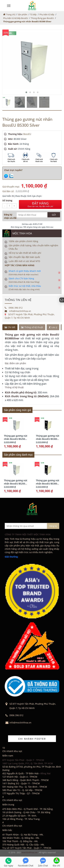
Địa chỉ (56, 862)
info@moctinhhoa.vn (18, 311)
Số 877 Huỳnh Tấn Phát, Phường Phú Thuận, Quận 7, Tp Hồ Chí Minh (30, 316)
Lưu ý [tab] (53, 327)
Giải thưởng (11, 557)
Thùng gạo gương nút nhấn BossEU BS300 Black (48, 437)
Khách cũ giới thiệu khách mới (25, 273)
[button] (26, 92)
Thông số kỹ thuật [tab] (32, 327)
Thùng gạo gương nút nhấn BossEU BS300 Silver (27, 21)
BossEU (27, 134)
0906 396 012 (14, 308)
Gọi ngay (9, 862)
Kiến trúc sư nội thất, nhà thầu (25, 288)
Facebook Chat (26, 862)
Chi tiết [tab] (10, 327)
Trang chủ (11, 14)
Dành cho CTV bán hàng (24, 280)
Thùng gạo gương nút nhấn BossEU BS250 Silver (16, 437)
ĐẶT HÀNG (40, 204)
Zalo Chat (43, 862)
